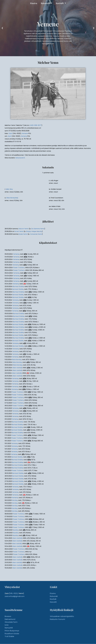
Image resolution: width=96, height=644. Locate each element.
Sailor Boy (9, 189)
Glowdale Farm (11, 622)
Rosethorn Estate (12, 634)
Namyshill (9, 628)
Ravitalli (61, 3)
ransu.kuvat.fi (20, 158)
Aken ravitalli (17, 368)
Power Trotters (19, 268)
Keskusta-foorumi (57, 619)
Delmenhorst (10, 619)
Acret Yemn (19, 231)
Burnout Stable (18, 287)
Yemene (25, 134)
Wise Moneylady (12, 198)
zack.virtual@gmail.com (15, 596)
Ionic (7, 625)
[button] (2, 28)
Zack (10, 134)
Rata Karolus (17, 360)
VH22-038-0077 (36, 125)
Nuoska (15, 530)
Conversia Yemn (36, 234)
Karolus (15, 500)
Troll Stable (9, 636)
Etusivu (34, 3)
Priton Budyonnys (12, 631)
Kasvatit (53, 602)
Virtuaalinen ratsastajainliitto (62, 616)
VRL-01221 (14, 593)
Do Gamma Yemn (38, 229)
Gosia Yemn (23, 234)
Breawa (8, 616)
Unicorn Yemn (23, 229)
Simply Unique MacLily (34, 231)
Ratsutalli (47, 3)
